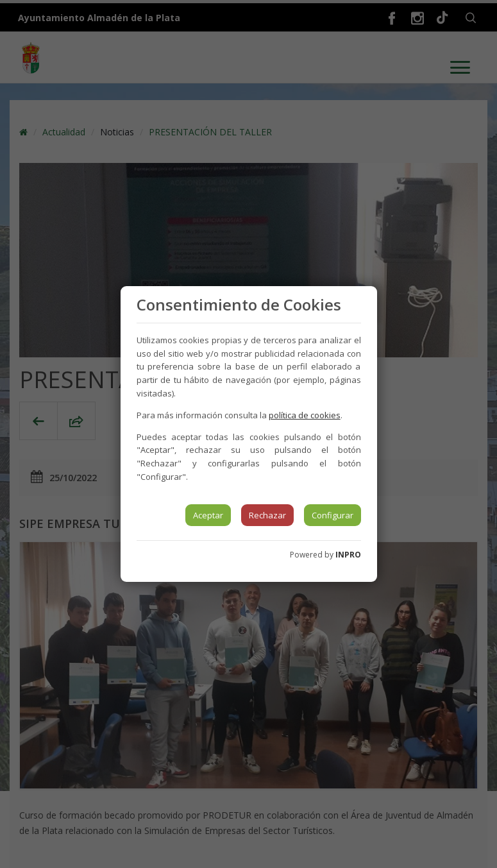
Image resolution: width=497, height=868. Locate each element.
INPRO (348, 555)
